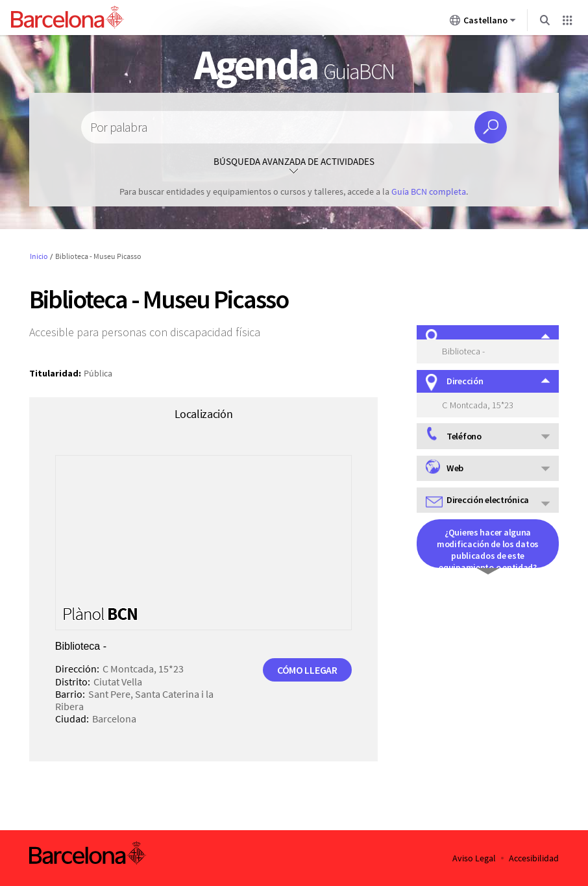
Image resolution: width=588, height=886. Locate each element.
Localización (204, 414)
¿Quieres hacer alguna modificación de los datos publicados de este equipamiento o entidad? (488, 547)
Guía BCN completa (429, 191)
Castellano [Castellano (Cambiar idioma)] (483, 23)
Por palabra (119, 128)
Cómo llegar (307, 670)
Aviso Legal (474, 858)
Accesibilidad (534, 858)
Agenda (294, 64)
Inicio (39, 256)
